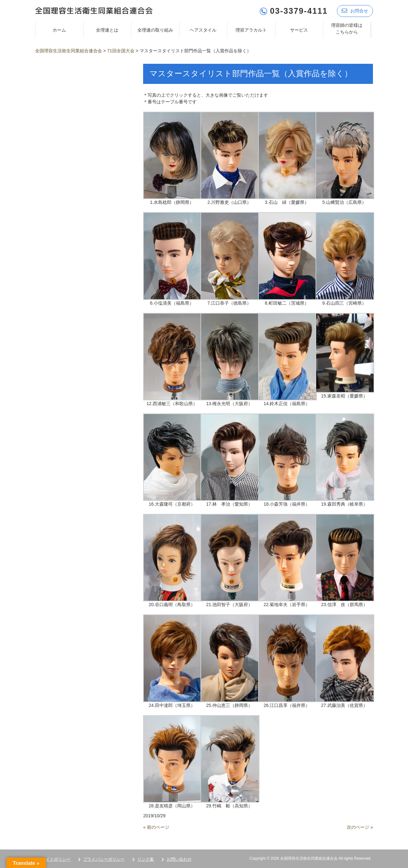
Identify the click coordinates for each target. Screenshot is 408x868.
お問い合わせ (179, 859)
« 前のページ (156, 827)
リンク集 (146, 859)
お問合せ (355, 10)
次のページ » (360, 827)
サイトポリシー (56, 859)
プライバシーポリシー (104, 859)
